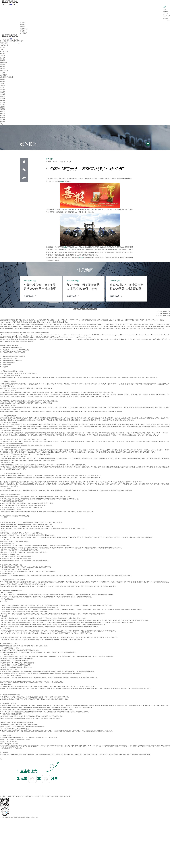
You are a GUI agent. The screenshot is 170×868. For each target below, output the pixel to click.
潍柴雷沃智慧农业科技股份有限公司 (21, 817)
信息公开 (3, 92)
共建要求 (23, 25)
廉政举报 (23, 27)
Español (166, 18)
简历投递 (3, 109)
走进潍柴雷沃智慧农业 (7, 77)
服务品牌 (3, 54)
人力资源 (3, 94)
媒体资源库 (23, 33)
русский (166, 14)
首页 (169, 20)
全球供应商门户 (11, 41)
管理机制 (3, 96)
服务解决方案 (4, 52)
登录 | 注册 (3, 41)
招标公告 (3, 90)
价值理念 (3, 101)
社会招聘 (3, 105)
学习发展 (3, 98)
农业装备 (3, 47)
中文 (165, 10)
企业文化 (3, 84)
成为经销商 (20, 41)
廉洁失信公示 (24, 29)
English (165, 12)
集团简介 (3, 79)
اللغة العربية (167, 16)
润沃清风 (3, 115)
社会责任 (3, 88)
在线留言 (3, 60)
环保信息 (3, 56)
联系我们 (3, 120)
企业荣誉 (3, 86)
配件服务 (3, 58)
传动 (1, 49)
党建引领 (3, 111)
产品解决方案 (4, 45)
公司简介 (3, 81)
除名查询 (23, 31)
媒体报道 (23, 22)
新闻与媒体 (3, 62)
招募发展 (3, 103)
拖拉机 (62, 181)
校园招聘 (3, 107)
